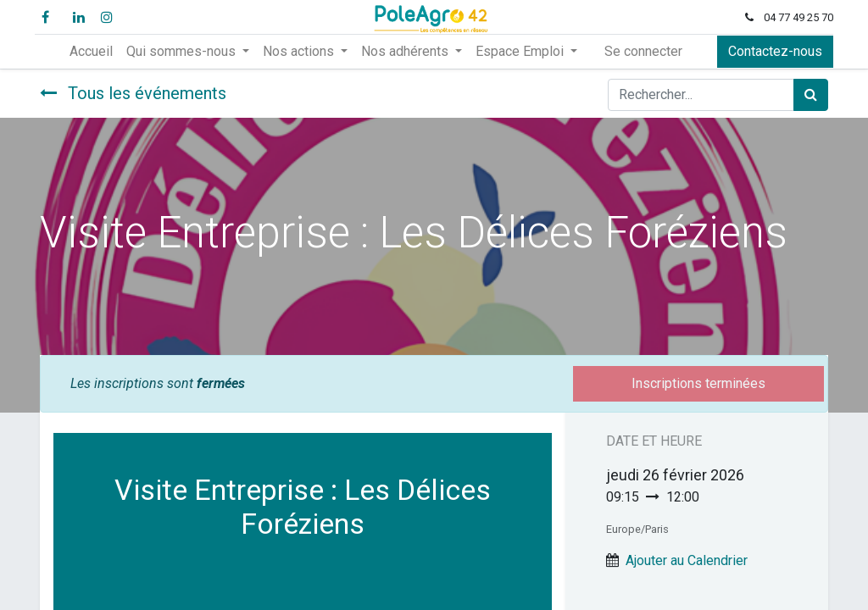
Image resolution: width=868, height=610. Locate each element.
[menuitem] (91, 52)
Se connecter (643, 51)
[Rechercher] (811, 95)
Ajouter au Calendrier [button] (687, 560)
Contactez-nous (770, 51)
